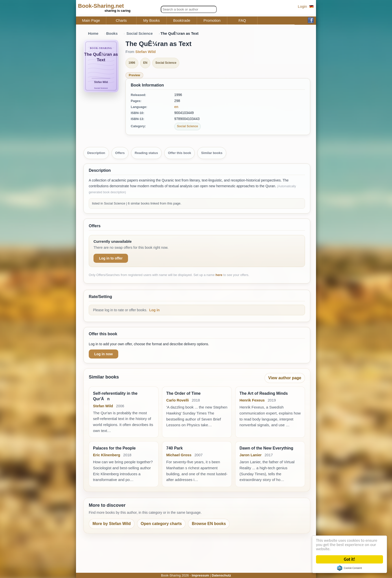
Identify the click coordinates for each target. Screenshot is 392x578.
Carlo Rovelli (177, 400)
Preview (134, 75)
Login (302, 6)
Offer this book (179, 153)
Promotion (212, 20)
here (219, 275)
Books (112, 33)
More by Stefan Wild (112, 524)
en (176, 107)
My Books (151, 20)
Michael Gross (179, 455)
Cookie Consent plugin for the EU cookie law (350, 568)
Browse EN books (209, 524)
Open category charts (161, 524)
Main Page (91, 20)
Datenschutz (221, 575)
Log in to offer (111, 258)
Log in (154, 310)
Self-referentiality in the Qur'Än (115, 396)
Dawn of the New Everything (266, 448)
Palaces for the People (114, 448)
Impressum (200, 575)
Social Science (140, 33)
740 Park (174, 448)
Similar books (212, 153)
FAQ (242, 20)
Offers (120, 153)
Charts (121, 20)
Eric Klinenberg (107, 455)
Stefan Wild (145, 52)
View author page (285, 378)
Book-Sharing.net (101, 6)
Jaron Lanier (250, 455)
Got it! (350, 559)
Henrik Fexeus (252, 400)
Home (93, 33)
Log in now (103, 354)
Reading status (146, 153)
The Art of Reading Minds (264, 393)
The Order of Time (183, 393)
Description (96, 153)
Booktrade (182, 20)
